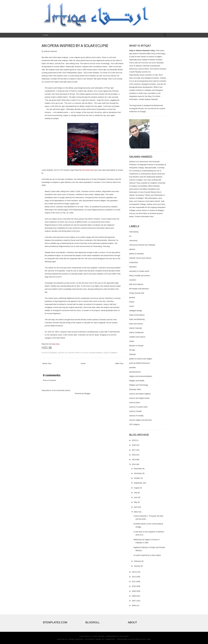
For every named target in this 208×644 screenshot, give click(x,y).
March (136, 512)
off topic (132, 350)
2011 (134, 581)
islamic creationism (136, 332)
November (138, 473)
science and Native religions (140, 394)
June (136, 497)
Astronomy (133, 240)
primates (133, 367)
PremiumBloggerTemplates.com (134, 639)
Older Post (119, 363)
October (137, 478)
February (137, 561)
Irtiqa (101, 636)
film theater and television (139, 289)
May (136, 502)
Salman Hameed (96, 353)
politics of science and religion (141, 359)
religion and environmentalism (141, 376)
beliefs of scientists (136, 254)
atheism (132, 249)
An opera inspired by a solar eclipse (75, 46)
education (133, 267)
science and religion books (139, 398)
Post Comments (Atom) (61, 390)
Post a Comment (49, 380)
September (138, 483)
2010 (134, 586)
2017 (134, 450)
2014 (134, 464)
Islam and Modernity (137, 319)
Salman (132, 162)
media (132, 341)
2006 (134, 605)
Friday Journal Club (137, 293)
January (137, 566)
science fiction (135, 402)
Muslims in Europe (136, 346)
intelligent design (136, 311)
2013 (134, 572)
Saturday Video (135, 389)
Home (46, 35)
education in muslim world (139, 271)
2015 (134, 460)
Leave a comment (110, 353)
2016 (134, 455)
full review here (88, 170)
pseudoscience (135, 372)
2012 (134, 577)
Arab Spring (134, 232)
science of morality (136, 416)
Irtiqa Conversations (137, 315)
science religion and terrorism (140, 420)
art (130, 236)
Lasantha (110, 639)
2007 (134, 601)
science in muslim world (138, 407)
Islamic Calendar (136, 328)
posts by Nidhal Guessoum (139, 363)
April (136, 507)
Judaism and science (137, 337)
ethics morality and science (140, 275)
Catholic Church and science (140, 258)
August (137, 488)
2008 (134, 596)
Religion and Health (137, 381)
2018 (134, 445)
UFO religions (134, 424)
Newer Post (47, 363)
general (54, 353)
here (58, 344)
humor (132, 306)
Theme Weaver (76, 639)
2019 (134, 440)
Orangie (143, 112)
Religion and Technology (139, 385)
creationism (134, 262)
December (138, 469)
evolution (133, 280)
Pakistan (133, 354)
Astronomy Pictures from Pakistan (142, 245)
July (136, 493)
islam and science (136, 324)
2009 (134, 591)
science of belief (135, 411)
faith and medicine (136, 284)
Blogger (87, 393)
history (61, 353)
